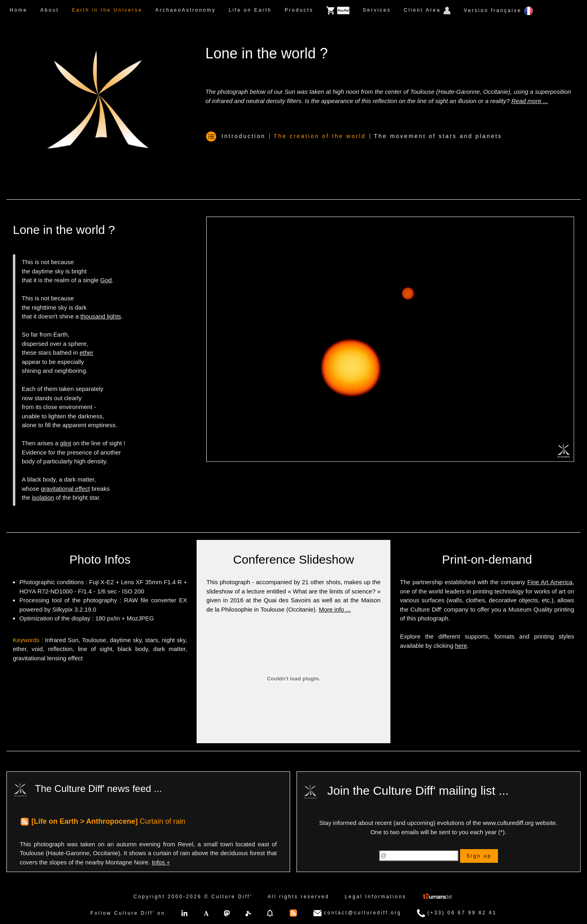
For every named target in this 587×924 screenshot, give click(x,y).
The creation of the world (320, 136)
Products (299, 10)
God (106, 280)
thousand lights (101, 316)
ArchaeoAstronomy (185, 10)
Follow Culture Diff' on (128, 913)
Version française (498, 11)
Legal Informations (376, 897)
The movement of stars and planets (438, 136)
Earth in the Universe (107, 10)
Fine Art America (550, 582)
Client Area (427, 10)
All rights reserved (298, 897)
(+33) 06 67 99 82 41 (457, 913)
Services (377, 10)
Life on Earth (250, 10)
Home (19, 10)
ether (86, 352)
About (50, 10)
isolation (43, 497)
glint (66, 443)
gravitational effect (65, 489)
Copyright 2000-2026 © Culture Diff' (193, 897)
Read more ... (530, 101)
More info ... (335, 609)
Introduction (244, 136)
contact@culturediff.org (358, 913)
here (461, 646)
